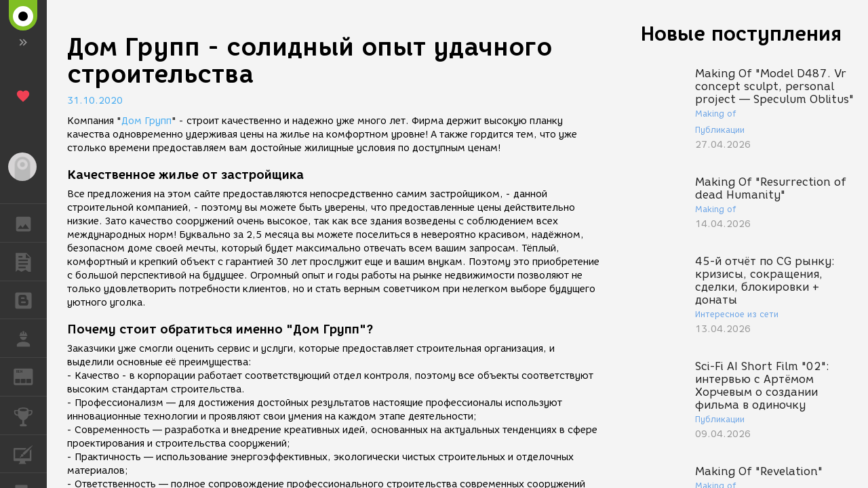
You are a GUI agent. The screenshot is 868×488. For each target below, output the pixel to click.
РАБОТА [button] (30, 338)
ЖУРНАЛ (30, 376)
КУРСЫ (30, 453)
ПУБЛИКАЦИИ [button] (30, 262)
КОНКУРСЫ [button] (30, 415)
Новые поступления (741, 34)
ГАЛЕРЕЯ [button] (30, 223)
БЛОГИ (30, 299)
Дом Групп (146, 121)
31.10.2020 (95, 101)
